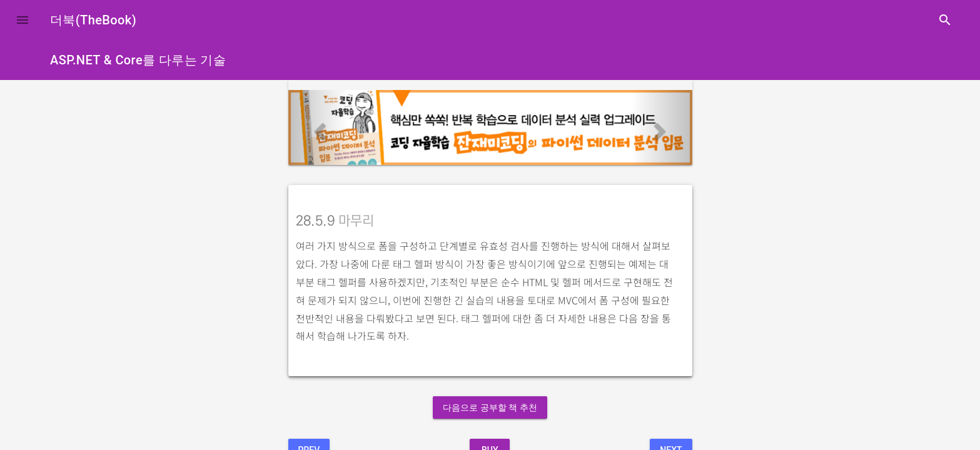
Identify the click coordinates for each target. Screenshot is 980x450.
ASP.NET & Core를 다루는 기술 (138, 60)
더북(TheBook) (93, 20)
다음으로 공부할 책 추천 (490, 407)
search (945, 20)
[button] (23, 20)
